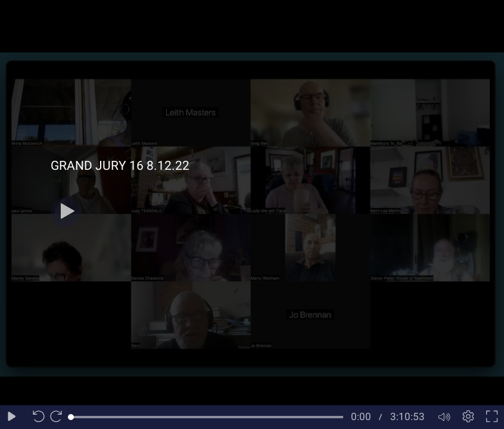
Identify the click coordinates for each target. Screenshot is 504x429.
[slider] (207, 417)
